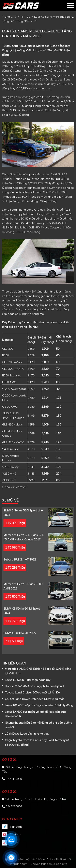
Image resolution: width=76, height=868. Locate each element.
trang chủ (9, 17)
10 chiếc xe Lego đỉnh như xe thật (27, 734)
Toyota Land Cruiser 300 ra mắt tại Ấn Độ (32, 692)
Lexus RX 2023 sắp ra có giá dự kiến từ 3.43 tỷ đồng (39, 705)
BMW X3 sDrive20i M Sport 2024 (22, 611)
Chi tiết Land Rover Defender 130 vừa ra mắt (34, 699)
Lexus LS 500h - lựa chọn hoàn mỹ (28, 680)
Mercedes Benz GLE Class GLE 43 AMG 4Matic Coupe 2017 (24, 537)
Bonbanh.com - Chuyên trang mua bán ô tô (38, 864)
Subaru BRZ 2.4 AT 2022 (20, 559)
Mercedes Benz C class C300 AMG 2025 (23, 586)
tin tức (25, 17)
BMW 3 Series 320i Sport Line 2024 (23, 513)
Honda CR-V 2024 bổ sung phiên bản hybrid (34, 686)
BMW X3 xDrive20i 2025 (20, 633)
